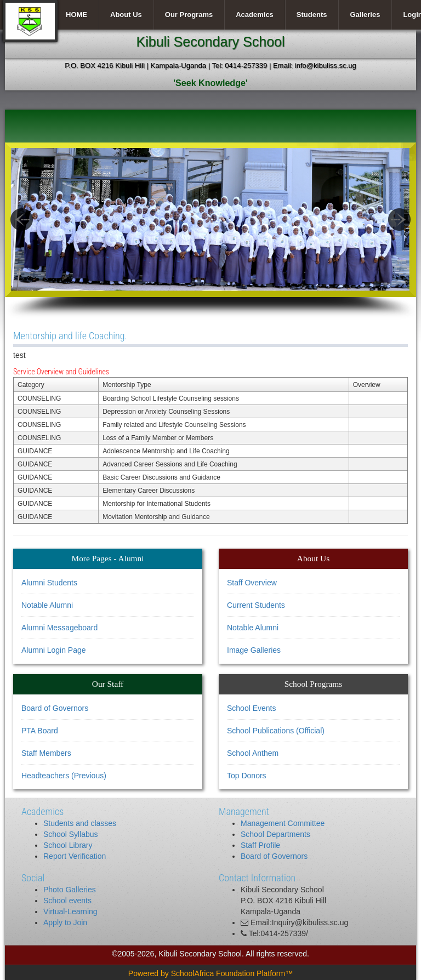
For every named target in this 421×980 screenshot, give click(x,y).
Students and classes (80, 823)
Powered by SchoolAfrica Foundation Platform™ (210, 973)
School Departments (275, 834)
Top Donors (247, 776)
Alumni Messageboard (59, 628)
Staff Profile (260, 845)
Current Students (256, 605)
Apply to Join (65, 922)
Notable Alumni (47, 605)
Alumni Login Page (54, 650)
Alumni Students (49, 583)
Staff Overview (252, 583)
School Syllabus (71, 834)
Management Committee (283, 823)
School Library (68, 845)
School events (67, 901)
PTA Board (40, 731)
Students (312, 15)
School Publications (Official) (276, 731)
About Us (126, 15)
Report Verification (75, 856)
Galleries (365, 15)
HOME (76, 15)
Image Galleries (254, 650)
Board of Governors (55, 708)
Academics (255, 15)
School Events (252, 708)
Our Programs (189, 15)
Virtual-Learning (70, 911)
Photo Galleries (70, 890)
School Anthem (253, 753)
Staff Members (46, 753)
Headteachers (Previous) (64, 776)
